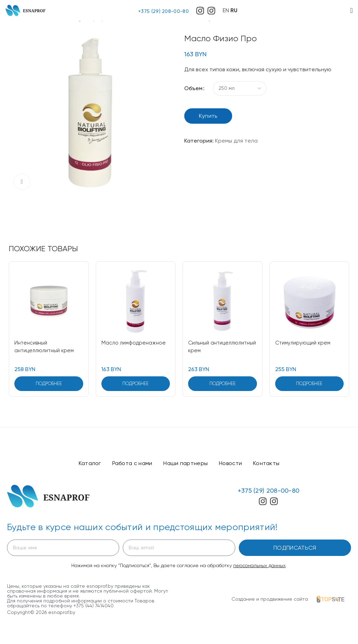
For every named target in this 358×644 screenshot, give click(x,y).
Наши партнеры (185, 464)
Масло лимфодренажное (135, 343)
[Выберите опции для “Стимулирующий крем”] (310, 384)
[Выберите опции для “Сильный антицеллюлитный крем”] (223, 384)
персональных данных (259, 567)
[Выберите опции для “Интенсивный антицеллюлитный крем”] (49, 384)
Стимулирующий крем (305, 343)
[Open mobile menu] (352, 10)
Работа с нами (129, 464)
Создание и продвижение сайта (270, 600)
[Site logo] (25, 10)
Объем (193, 88)
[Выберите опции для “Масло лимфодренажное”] (136, 384)
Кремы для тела (236, 141)
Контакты (272, 464)
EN (226, 10)
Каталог (84, 464)
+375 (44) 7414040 (94, 607)
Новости (233, 464)
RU (234, 10)
